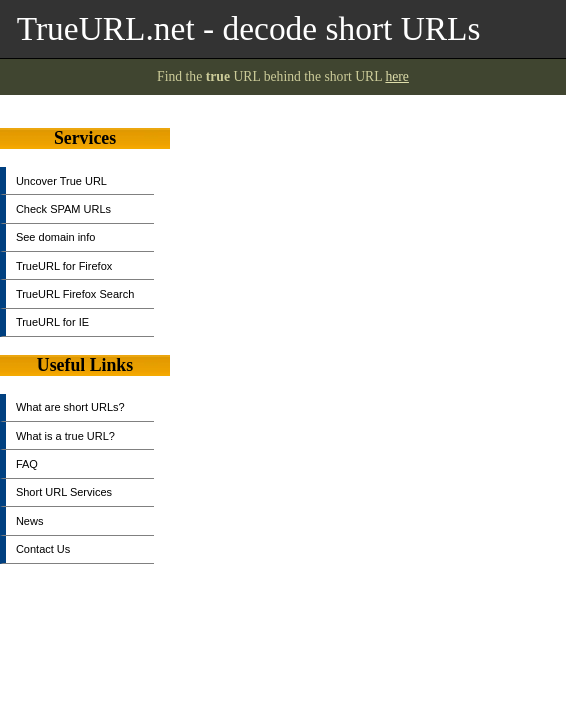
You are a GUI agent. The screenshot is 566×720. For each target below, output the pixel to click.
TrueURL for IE (52, 322)
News (30, 521)
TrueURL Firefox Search (75, 294)
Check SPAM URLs (63, 209)
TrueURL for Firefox (64, 266)
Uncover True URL (61, 181)
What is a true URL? (65, 436)
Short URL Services (64, 492)
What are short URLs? (70, 407)
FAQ (27, 464)
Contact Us (43, 549)
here (397, 76)
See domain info (56, 237)
